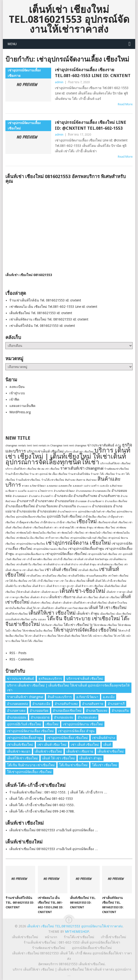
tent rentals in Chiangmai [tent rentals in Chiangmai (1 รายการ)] (48, 446)
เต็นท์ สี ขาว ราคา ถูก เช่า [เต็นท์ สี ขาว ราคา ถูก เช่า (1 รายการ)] (60, 586)
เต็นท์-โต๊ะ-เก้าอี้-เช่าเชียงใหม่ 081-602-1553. (42, 805)
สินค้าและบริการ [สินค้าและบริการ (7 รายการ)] (60, 697)
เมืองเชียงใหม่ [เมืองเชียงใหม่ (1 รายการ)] (107, 614)
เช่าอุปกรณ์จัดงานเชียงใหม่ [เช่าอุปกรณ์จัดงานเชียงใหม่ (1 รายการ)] (31, 544)
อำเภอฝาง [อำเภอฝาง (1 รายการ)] (34, 496)
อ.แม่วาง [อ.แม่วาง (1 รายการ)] (32, 491)
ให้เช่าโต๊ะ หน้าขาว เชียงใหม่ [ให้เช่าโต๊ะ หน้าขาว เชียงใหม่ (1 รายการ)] (97, 636)
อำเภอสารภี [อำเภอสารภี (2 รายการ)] (25, 501)
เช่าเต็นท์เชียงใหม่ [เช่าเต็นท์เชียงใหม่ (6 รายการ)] (20, 745)
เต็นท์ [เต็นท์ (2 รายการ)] (90, 581)
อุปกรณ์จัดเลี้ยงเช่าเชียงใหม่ (92, 948)
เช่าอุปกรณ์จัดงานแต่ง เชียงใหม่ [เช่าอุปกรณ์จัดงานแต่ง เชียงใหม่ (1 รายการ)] (50, 549)
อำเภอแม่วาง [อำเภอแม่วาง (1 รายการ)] (84, 506)
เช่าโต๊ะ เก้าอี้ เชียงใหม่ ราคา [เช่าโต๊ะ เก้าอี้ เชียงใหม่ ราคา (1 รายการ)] (44, 581)
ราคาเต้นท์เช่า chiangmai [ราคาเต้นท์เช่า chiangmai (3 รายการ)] (82, 468)
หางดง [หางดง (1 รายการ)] (25, 486)
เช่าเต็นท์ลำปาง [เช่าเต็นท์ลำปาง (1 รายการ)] (51, 564)
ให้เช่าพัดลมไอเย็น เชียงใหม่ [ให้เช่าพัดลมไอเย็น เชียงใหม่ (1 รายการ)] (37, 631)
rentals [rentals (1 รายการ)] (22, 446)
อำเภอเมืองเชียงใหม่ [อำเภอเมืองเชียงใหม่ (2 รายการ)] (20, 506)
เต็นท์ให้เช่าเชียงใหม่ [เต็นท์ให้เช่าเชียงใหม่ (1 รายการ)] (17, 614)
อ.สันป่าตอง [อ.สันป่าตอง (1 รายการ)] (116, 486)
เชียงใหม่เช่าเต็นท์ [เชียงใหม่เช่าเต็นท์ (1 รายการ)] (107, 522)
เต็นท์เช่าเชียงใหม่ (25, 937)
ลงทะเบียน (17, 387)
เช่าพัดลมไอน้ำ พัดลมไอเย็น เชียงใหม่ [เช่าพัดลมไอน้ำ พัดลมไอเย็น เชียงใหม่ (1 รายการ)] (36, 533)
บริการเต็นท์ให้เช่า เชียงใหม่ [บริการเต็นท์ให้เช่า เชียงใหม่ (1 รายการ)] (115, 463)
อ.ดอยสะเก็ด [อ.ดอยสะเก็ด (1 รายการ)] (65, 486)
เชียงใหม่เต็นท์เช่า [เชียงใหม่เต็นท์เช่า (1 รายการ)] (43, 528)
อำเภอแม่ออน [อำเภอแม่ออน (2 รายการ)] (102, 506)
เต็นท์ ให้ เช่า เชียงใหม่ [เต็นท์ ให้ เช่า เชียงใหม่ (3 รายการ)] (108, 608)
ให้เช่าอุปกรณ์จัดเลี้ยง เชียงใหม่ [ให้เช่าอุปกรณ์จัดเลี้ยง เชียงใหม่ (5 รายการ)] (85, 630)
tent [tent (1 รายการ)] (29, 446)
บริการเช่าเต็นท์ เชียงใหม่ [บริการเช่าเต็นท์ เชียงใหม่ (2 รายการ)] (45, 451)
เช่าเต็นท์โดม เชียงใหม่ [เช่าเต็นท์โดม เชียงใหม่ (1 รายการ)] (54, 576)
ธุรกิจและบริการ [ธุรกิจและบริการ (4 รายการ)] (50, 679)
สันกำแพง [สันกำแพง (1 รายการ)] (70, 480)
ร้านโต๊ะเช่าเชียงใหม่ (79, 937)
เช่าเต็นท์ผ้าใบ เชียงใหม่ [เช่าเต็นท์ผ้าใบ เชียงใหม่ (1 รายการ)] (29, 564)
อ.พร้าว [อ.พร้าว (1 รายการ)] (95, 486)
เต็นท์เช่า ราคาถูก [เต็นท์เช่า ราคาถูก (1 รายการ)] (116, 592)
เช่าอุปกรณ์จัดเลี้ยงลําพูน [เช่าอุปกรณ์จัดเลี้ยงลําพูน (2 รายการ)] (86, 549)
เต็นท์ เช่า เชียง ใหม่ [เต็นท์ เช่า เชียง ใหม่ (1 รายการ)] (87, 597)
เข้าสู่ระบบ (17, 393)
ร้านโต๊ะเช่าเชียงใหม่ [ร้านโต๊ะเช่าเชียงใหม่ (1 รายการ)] (53, 480)
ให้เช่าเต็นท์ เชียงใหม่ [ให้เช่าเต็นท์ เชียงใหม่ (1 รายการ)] (69, 636)
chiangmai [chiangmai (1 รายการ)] (11, 446)
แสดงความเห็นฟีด (22, 406)
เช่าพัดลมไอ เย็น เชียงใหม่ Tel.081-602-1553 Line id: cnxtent (53, 307)
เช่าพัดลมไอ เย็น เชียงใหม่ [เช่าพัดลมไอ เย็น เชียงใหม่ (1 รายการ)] (30, 538)
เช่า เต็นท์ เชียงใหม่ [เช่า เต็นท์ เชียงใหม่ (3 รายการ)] (61, 570)
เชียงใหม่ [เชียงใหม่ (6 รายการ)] (87, 521)
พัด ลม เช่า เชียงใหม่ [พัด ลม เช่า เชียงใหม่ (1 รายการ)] (48, 469)
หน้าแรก (51, 937)
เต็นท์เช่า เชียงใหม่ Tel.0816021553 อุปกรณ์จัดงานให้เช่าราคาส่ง (69, 19)
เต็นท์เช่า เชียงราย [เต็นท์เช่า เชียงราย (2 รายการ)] (62, 597)
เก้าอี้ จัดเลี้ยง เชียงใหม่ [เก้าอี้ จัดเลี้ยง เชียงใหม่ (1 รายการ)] (94, 517)
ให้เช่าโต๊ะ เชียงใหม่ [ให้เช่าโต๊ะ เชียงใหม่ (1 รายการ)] (32, 641)
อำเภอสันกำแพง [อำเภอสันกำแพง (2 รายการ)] (85, 496)
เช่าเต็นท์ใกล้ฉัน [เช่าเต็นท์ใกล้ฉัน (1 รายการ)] (76, 576)
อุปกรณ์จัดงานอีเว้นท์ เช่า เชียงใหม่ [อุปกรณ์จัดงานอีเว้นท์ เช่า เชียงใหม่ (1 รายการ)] (97, 512)
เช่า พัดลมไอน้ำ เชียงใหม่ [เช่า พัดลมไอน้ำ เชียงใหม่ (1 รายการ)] (70, 533)
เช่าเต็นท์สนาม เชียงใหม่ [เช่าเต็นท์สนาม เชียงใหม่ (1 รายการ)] (110, 564)
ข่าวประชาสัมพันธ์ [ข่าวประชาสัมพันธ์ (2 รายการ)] (101, 445)
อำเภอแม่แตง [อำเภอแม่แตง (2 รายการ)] (47, 511)
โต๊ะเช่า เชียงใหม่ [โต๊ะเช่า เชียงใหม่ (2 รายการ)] (76, 625)
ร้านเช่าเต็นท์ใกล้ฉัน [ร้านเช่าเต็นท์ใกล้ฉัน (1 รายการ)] (79, 474)
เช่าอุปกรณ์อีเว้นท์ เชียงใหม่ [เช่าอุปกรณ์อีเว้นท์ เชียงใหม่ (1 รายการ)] (102, 554)
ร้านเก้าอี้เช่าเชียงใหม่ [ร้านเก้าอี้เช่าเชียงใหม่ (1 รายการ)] (17, 474)
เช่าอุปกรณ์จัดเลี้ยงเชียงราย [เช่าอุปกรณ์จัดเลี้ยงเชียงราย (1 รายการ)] (30, 554)
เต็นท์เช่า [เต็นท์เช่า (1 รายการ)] (35, 592)
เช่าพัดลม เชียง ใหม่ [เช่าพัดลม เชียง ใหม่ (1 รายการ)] (104, 528)
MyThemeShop (77, 932)
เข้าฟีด (14, 399)
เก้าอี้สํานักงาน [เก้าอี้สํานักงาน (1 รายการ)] (48, 522)
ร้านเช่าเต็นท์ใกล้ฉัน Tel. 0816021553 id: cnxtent (45, 300)
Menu (12, 44)
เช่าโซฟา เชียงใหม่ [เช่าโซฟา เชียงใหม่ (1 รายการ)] (118, 576)
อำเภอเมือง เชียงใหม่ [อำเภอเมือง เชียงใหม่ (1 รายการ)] (116, 501)
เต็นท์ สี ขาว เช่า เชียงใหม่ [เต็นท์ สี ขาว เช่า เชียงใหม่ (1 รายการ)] (89, 586)
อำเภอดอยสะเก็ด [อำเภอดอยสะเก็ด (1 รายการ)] (102, 491)
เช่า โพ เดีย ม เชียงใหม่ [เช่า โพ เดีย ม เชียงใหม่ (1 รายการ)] (73, 581)
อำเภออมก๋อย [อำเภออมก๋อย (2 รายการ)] (65, 501)
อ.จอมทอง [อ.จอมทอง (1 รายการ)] (52, 486)
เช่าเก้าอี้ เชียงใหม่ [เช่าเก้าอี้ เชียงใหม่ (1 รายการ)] (63, 559)
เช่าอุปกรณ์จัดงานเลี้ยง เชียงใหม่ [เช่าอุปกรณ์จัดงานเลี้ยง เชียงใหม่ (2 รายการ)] (30, 731)
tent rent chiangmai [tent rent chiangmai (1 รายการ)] (75, 446)
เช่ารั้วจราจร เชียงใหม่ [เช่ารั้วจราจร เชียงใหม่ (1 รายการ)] (57, 538)
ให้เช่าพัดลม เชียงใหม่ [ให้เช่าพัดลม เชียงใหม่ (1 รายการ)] (105, 625)
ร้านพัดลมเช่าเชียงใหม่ (49, 948)
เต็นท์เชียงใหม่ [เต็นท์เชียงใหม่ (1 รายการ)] (112, 586)
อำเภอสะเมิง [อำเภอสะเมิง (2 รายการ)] (63, 496)
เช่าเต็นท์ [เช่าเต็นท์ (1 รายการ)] (78, 559)
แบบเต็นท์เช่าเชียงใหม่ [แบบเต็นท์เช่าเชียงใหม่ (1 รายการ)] (18, 619)
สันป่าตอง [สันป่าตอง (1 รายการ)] (91, 480)
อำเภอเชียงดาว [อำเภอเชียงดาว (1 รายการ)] (96, 501)
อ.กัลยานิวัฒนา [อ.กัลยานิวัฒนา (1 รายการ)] (38, 486)
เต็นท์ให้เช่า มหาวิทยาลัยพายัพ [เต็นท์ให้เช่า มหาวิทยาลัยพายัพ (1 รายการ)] (71, 608)
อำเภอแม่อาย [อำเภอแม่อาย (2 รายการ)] (40, 717)
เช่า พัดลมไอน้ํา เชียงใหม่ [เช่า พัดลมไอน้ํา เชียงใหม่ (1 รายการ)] (98, 533)
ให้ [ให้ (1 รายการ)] (91, 625)
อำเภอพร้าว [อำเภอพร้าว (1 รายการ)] (47, 496)
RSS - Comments (21, 659)
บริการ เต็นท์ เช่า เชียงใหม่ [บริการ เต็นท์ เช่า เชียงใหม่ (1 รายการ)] (79, 452)
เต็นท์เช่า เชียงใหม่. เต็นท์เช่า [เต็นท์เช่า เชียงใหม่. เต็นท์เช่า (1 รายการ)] (46, 603)
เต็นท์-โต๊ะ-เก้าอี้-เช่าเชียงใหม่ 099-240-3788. (42, 811)
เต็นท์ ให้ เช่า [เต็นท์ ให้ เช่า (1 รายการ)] (33, 608)
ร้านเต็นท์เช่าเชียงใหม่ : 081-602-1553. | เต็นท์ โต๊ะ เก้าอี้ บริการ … (58, 792)
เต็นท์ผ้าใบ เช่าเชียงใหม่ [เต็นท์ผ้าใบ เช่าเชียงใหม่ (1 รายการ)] (18, 586)
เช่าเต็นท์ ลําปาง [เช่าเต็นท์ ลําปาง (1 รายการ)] (69, 564)
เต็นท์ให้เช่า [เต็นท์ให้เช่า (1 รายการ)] (48, 608)
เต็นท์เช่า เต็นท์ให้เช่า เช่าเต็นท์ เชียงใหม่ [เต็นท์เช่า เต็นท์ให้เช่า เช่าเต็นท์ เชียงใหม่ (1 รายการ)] (85, 603)
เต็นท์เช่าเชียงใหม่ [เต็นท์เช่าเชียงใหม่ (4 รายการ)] (111, 751)
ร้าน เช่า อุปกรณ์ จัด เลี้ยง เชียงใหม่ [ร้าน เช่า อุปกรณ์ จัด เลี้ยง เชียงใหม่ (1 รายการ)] (48, 474)
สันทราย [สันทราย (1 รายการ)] (81, 480)
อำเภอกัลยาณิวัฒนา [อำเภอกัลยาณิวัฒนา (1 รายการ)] (64, 491)
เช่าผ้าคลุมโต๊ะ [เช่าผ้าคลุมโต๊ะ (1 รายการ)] (67, 528)
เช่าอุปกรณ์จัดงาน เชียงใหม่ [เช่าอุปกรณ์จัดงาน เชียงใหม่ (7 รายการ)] (78, 543)
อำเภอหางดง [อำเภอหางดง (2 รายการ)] (44, 501)
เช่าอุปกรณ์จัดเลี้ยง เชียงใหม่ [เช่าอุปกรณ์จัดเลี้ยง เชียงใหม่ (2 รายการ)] (66, 554)
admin (59, 82)
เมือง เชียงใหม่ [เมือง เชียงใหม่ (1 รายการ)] (123, 614)
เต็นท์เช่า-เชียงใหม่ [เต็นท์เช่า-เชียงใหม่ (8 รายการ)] (82, 591)
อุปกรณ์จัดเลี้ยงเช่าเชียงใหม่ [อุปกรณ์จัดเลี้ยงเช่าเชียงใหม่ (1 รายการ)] (31, 517)
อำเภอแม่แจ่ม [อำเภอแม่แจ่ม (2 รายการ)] (26, 511)
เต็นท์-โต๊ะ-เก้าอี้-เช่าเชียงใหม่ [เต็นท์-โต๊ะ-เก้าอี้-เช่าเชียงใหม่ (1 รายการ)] (111, 581)
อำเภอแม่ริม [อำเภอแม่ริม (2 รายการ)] (67, 506)
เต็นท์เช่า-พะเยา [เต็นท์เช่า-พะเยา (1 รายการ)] (50, 592)
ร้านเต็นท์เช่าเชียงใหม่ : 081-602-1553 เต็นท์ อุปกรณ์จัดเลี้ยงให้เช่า (72, 942)
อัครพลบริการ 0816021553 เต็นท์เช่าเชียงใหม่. (72, 964)
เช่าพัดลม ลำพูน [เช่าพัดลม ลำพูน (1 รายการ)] (84, 528)
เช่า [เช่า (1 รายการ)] (56, 528)
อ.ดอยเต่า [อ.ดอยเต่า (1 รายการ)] (78, 486)
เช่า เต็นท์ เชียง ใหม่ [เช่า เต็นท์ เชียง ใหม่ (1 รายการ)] (33, 570)
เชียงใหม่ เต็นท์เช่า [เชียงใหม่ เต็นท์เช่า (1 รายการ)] (22, 528)
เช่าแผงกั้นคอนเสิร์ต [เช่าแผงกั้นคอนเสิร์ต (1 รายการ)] (96, 576)
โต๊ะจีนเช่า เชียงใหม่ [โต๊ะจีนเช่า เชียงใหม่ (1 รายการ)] (52, 625)
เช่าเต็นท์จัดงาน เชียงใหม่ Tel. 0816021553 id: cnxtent (49, 319)
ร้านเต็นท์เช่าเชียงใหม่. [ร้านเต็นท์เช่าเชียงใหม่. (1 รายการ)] (28, 480)
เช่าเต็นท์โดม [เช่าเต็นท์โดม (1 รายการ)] (34, 576)
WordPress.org (20, 412)
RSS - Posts (18, 653)
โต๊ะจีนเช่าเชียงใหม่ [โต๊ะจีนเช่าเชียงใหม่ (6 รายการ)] (73, 765)
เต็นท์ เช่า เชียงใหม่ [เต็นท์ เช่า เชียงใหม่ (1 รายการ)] (109, 597)
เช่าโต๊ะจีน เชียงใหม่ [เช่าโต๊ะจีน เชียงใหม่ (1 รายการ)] (16, 581)
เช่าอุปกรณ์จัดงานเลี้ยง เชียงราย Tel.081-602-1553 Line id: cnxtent (93, 73)
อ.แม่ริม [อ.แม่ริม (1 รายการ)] (22, 491)
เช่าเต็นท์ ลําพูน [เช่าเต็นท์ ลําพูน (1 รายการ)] (87, 564)
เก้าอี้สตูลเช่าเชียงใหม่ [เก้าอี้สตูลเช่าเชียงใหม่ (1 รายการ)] (28, 522)
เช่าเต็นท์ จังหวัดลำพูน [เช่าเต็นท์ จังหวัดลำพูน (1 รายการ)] (96, 559)
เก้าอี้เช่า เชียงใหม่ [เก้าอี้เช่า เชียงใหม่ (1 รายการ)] (66, 522)
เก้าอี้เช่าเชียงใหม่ (113, 937)
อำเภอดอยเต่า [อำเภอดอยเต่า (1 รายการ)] (20, 496)
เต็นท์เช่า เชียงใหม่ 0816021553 (29, 275)
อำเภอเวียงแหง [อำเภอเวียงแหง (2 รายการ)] (47, 506)
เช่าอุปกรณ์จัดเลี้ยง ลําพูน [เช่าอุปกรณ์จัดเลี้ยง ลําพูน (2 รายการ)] (76, 731)
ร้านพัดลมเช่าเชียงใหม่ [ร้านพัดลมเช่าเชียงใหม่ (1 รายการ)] (117, 469)
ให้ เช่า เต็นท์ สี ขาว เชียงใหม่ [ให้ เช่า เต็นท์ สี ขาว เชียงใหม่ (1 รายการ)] (40, 636)
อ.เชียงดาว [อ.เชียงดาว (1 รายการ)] (11, 491)
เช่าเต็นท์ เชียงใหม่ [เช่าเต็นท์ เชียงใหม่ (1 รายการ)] (88, 570)
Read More (125, 104)
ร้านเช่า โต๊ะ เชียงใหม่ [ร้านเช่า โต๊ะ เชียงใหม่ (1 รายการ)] (103, 474)
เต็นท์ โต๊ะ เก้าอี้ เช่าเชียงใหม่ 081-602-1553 (41, 799)
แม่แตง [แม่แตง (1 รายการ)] (42, 619)
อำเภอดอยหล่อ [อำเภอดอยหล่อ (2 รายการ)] (17, 704)
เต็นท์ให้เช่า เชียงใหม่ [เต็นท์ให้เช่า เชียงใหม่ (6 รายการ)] (52, 613)
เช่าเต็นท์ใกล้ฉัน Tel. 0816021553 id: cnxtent (42, 326)
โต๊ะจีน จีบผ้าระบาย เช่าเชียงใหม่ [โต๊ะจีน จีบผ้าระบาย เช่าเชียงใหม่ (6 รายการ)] (83, 619)
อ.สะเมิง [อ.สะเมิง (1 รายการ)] (105, 486)
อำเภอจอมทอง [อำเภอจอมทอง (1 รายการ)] (84, 491)
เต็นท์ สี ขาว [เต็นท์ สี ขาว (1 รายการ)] (39, 586)
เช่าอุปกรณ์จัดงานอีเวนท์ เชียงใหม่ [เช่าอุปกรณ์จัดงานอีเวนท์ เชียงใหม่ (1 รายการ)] (88, 538)
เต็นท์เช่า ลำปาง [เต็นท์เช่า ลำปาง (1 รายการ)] (39, 597)
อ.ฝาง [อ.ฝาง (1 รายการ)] (87, 486)
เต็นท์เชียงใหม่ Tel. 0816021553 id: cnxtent (41, 313)
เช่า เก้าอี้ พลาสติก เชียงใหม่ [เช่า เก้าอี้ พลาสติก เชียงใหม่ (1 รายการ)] (37, 559)
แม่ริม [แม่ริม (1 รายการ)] (34, 619)
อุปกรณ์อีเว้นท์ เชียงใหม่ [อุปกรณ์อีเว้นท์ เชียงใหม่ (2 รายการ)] (64, 516)
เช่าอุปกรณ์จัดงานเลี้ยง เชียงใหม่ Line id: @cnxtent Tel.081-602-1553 (91, 125)
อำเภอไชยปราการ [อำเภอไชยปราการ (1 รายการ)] (67, 512)
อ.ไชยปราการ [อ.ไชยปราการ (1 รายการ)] (45, 491)
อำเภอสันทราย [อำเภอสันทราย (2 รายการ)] (109, 496)
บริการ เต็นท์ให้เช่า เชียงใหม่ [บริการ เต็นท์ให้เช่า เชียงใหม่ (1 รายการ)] (21, 469)
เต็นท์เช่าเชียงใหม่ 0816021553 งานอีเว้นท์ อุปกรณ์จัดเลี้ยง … (54, 830)
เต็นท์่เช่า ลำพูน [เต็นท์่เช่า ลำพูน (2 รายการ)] (88, 613)
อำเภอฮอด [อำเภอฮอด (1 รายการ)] (81, 501)
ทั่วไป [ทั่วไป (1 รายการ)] (118, 446)
